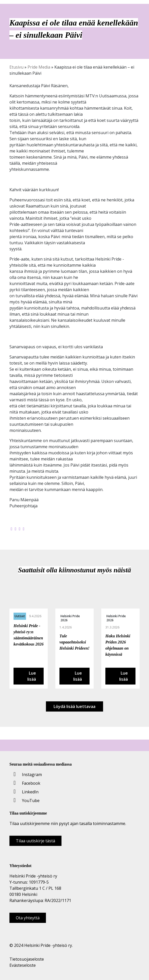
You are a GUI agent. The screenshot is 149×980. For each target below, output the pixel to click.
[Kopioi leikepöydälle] (24, 529)
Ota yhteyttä (28, 918)
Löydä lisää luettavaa (74, 706)
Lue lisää (32, 676)
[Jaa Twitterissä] (16, 529)
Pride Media (39, 67)
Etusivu (16, 67)
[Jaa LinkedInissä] (20, 529)
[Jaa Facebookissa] (11, 529)
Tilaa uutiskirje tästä (35, 841)
